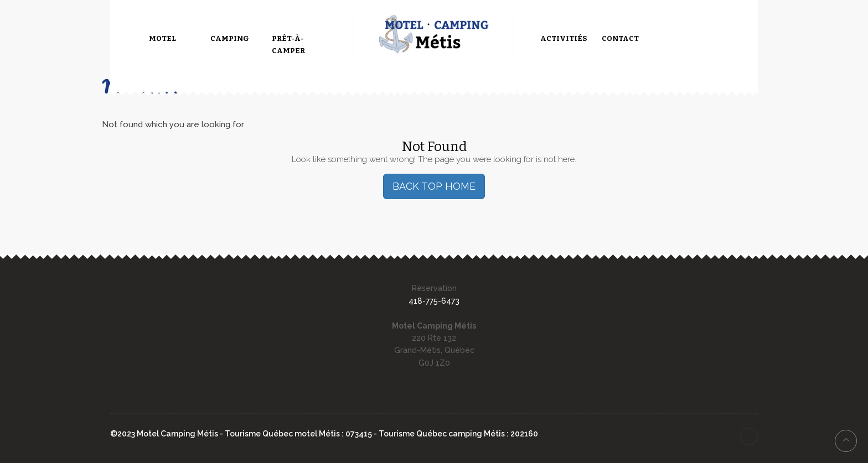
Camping (230, 38)
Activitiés (564, 38)
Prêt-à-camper (288, 45)
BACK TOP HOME (434, 186)
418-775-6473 (434, 301)
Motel (162, 38)
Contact (620, 38)
